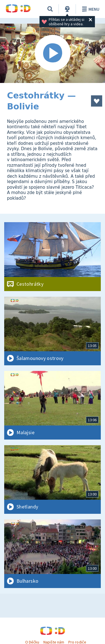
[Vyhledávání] (50, 9)
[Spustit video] (53, 53)
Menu (90, 9)
